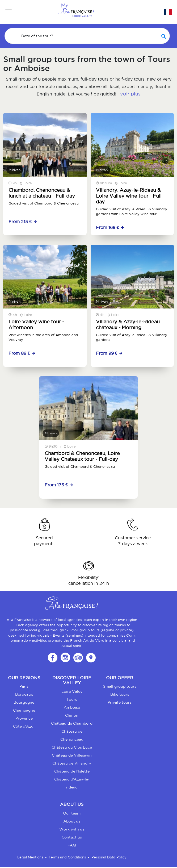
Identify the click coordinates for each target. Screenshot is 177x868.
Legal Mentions (30, 857)
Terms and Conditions (67, 857)
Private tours (120, 702)
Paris (24, 686)
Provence (24, 718)
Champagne (24, 710)
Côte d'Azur (24, 726)
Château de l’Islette (72, 771)
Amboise (72, 707)
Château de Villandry (72, 763)
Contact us (72, 837)
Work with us (72, 829)
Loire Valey (72, 691)
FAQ (72, 845)
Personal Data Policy (109, 857)
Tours (72, 699)
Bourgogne (24, 702)
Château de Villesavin (72, 755)
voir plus (130, 94)
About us (72, 821)
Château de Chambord (72, 723)
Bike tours (120, 694)
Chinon (72, 715)
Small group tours (120, 686)
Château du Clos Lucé (72, 747)
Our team (72, 813)
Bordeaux (24, 694)
